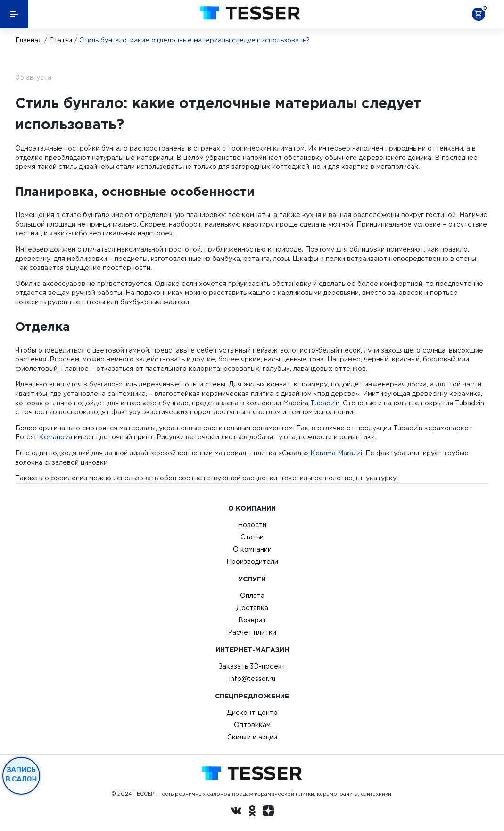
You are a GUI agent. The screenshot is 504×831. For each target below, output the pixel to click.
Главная (29, 40)
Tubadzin (325, 403)
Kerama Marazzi (336, 453)
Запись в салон (21, 774)
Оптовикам (252, 725)
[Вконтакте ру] (236, 812)
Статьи (61, 40)
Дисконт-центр (252, 713)
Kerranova (55, 437)
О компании (252, 549)
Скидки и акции (252, 737)
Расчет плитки (252, 632)
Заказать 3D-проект (252, 666)
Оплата (252, 596)
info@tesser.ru (252, 679)
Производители (252, 562)
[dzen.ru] (268, 812)
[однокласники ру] (252, 812)
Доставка (252, 608)
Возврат (252, 620)
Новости (252, 525)
